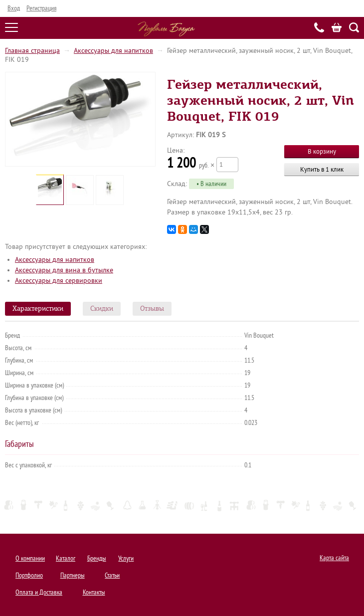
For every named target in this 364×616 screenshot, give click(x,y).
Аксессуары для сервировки (59, 281)
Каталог (66, 558)
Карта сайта (334, 558)
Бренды (97, 558)
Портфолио (29, 575)
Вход (14, 8)
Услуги (126, 558)
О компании (30, 558)
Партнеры (73, 575)
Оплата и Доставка (39, 592)
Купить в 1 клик (322, 169)
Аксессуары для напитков (113, 51)
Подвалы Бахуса (166, 29)
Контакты (94, 592)
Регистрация (41, 8)
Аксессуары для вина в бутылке (64, 270)
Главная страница (32, 51)
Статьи (112, 575)
